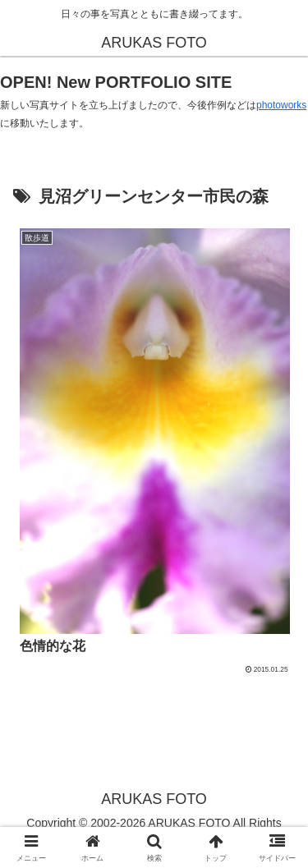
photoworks (281, 105)
